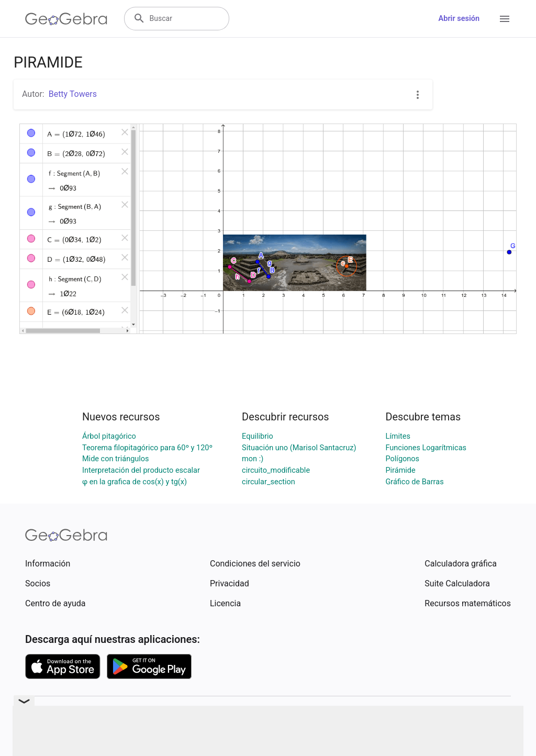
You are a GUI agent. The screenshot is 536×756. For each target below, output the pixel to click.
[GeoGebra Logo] (66, 19)
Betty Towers (73, 94)
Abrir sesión (459, 19)
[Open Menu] (505, 19)
